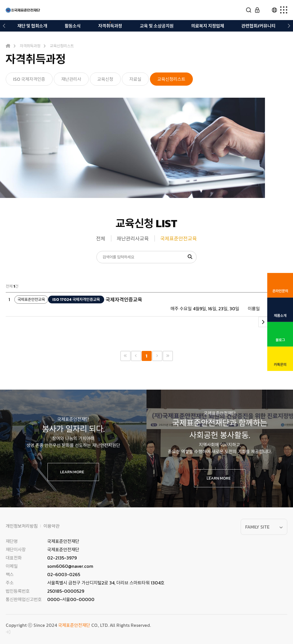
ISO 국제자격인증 (29, 79)
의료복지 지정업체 (208, 26)
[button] (4, 26)
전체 (101, 238)
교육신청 (105, 79)
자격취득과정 (110, 26)
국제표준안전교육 (179, 238)
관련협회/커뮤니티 (259, 26)
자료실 (135, 79)
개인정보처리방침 (22, 526)
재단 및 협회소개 (32, 26)
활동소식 (73, 26)
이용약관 (52, 526)
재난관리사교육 (133, 238)
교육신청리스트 (171, 79)
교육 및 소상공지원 (157, 26)
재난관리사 (71, 79)
